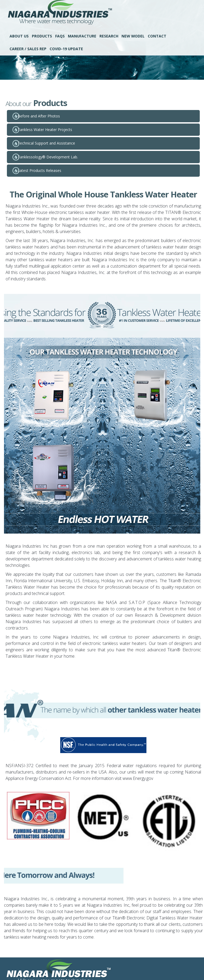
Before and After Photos (39, 116)
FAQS (60, 36)
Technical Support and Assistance (46, 143)
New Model (133, 36)
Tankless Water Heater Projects (45, 130)
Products (42, 36)
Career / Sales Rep (28, 49)
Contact (157, 36)
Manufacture (82, 36)
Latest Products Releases (39, 170)
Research (109, 36)
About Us (19, 36)
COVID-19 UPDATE (66, 49)
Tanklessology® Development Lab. (48, 157)
